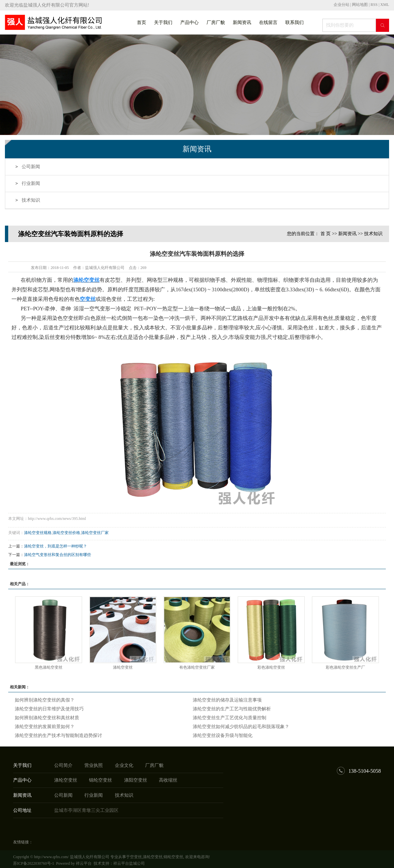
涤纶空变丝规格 (38, 533)
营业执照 (94, 765)
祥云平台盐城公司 (129, 863)
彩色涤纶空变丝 (271, 667)
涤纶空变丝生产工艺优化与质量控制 (230, 718)
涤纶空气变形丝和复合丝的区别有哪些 (57, 555)
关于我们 (163, 22)
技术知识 (31, 200)
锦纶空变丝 (100, 780)
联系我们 (295, 22)
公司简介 (63, 765)
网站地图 (360, 5)
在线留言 (268, 22)
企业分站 (341, 5)
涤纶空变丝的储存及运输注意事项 (227, 700)
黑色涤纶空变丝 (49, 667)
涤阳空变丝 (136, 780)
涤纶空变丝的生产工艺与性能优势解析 (232, 709)
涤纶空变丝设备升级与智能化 (223, 735)
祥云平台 (84, 863)
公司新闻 (31, 167)
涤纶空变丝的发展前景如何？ (45, 727)
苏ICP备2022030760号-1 (34, 863)
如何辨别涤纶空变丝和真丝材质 (47, 718)
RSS (374, 5)
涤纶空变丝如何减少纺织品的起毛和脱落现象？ (241, 727)
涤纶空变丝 (123, 667)
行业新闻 (31, 183)
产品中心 (189, 22)
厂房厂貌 (216, 22)
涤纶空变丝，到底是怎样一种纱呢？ (55, 546)
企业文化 (124, 765)
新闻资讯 (242, 22)
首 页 (326, 234)
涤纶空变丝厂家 (95, 533)
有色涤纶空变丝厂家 (197, 667)
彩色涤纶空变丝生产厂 (345, 667)
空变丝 (136, 857)
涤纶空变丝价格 (66, 533)
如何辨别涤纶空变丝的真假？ (45, 700)
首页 (142, 22)
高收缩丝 (168, 780)
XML (385, 5)
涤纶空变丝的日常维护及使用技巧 (49, 709)
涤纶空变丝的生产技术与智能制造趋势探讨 (58, 735)
